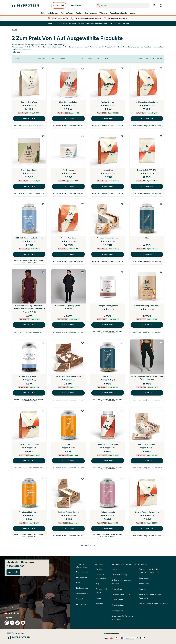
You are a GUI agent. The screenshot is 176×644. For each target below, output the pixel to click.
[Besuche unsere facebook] (12, 623)
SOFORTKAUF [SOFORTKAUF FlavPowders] (68, 186)
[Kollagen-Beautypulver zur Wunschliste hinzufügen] (122, 272)
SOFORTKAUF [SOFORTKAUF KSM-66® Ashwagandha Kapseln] (29, 254)
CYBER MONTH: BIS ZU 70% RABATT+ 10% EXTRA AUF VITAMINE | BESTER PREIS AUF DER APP (88, 23)
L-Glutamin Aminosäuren (147, 102)
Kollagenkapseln (108, 512)
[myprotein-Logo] (25, 5)
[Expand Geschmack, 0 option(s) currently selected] (91, 59)
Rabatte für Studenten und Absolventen (150, 596)
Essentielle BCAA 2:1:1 (147, 170)
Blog (97, 584)
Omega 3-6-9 (108, 376)
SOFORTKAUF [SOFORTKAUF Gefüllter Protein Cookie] (68, 529)
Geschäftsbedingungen (122, 594)
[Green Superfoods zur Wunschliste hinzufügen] (43, 136)
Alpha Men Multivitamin (108, 444)
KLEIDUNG (76, 6)
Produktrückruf (82, 604)
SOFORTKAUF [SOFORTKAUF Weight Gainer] (108, 119)
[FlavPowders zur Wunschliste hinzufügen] (82, 136)
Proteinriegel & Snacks (102, 591)
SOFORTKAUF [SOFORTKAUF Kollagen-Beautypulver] (108, 325)
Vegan (133, 13)
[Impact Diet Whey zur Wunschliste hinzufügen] (43, 68)
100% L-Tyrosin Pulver (29, 444)
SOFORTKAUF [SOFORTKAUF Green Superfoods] (29, 186)
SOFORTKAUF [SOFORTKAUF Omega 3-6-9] (108, 393)
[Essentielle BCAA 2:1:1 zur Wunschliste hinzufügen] (161, 136)
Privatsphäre (117, 589)
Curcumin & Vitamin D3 (29, 376)
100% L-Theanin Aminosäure (147, 512)
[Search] (98, 5)
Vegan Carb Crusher (147, 444)
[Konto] (154, 5)
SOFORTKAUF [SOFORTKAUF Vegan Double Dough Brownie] (68, 393)
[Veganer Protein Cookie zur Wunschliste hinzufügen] (122, 204)
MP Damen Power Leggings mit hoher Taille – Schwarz (147, 378)
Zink (68, 444)
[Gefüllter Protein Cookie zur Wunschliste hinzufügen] (82, 479)
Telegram (142, 589)
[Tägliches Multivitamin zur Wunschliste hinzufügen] (43, 479)
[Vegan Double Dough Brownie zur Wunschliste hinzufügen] (82, 343)
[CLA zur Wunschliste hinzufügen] (161, 204)
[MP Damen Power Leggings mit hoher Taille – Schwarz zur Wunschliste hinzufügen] (161, 343)
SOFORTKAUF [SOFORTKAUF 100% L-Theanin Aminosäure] (147, 529)
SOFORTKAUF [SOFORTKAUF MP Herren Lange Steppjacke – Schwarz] (68, 325)
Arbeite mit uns (118, 605)
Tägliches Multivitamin (29, 512)
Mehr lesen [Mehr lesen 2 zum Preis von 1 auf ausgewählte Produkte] (16, 52)
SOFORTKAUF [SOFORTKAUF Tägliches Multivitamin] (29, 529)
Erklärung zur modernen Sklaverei (121, 582)
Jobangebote (117, 611)
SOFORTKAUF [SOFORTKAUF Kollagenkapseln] (108, 529)
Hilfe (78, 583)
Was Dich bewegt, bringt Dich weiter (153, 603)
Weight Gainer (108, 102)
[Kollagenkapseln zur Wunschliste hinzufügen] (122, 479)
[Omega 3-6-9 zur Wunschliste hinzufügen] (122, 343)
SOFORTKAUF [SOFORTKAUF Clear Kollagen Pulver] (68, 119)
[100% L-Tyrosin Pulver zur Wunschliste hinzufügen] (43, 411)
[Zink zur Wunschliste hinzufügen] (82, 411)
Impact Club (144, 584)
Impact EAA (108, 170)
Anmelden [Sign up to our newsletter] (13, 572)
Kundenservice (82, 572)
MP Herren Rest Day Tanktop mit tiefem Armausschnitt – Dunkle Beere (29, 307)
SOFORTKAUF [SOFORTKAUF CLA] (147, 254)
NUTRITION (59, 6)
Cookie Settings (12, 608)
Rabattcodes (144, 578)
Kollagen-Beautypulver (108, 306)
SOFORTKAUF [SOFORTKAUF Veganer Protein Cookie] (108, 254)
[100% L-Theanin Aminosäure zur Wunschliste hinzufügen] (161, 479)
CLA (147, 238)
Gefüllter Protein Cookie (68, 512)
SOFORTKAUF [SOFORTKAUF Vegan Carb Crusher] (147, 461)
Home (15, 30)
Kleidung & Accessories (101, 576)
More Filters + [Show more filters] (144, 59)
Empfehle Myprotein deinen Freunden (150, 571)
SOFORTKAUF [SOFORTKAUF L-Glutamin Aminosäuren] (147, 119)
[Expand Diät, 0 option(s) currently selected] (113, 59)
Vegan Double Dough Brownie (68, 376)
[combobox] (123, 5)
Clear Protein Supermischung (147, 306)
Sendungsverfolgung (85, 593)
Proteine (99, 569)
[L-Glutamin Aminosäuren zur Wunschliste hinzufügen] (161, 68)
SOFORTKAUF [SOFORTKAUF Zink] (68, 461)
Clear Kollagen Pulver (68, 102)
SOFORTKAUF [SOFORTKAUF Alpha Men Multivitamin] (108, 461)
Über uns (115, 569)
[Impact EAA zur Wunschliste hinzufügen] (122, 136)
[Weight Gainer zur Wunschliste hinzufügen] (122, 68)
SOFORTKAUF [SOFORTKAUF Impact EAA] (108, 186)
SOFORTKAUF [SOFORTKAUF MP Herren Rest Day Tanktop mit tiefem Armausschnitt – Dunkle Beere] (29, 325)
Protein (79, 13)
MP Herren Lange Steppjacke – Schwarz (68, 307)
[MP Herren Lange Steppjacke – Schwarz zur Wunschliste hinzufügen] (82, 272)
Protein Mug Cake (68, 238)
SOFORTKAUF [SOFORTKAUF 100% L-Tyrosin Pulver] (29, 461)
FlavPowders (68, 170)
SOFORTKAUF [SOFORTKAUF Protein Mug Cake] (68, 254)
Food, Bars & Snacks (119, 13)
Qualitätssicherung (120, 575)
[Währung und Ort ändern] (35, 613)
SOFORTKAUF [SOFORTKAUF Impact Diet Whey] (29, 119)
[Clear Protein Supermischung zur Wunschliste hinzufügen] (161, 272)
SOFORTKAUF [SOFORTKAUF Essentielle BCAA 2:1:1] (147, 186)
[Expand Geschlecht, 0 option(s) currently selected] (68, 59)
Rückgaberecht (82, 588)
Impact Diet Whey (29, 102)
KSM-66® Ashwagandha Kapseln (29, 238)
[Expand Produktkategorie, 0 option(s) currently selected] (46, 59)
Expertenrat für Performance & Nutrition (124, 618)
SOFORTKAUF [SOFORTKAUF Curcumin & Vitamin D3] (29, 393)
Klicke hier (94, 47)
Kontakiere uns (82, 577)
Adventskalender (49, 13)
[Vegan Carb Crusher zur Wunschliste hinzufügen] (161, 411)
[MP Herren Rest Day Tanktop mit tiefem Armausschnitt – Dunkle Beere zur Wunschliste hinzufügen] (43, 272)
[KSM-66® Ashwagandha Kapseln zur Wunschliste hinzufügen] (43, 204)
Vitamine (103, 13)
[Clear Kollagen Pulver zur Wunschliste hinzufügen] (82, 68)
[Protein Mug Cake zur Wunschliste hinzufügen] (82, 204)
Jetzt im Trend (67, 13)
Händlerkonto (117, 600)
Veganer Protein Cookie (108, 238)
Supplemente (91, 13)
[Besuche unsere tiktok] (18, 623)
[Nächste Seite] (95, 545)
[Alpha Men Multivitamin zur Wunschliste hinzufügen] (122, 411)
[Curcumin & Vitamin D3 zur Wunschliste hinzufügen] (43, 343)
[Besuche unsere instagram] (7, 623)
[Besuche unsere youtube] (23, 623)
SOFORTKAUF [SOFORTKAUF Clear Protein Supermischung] (147, 325)
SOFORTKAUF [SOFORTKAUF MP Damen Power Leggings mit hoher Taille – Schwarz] (147, 393)
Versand (79, 599)
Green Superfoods (29, 170)
